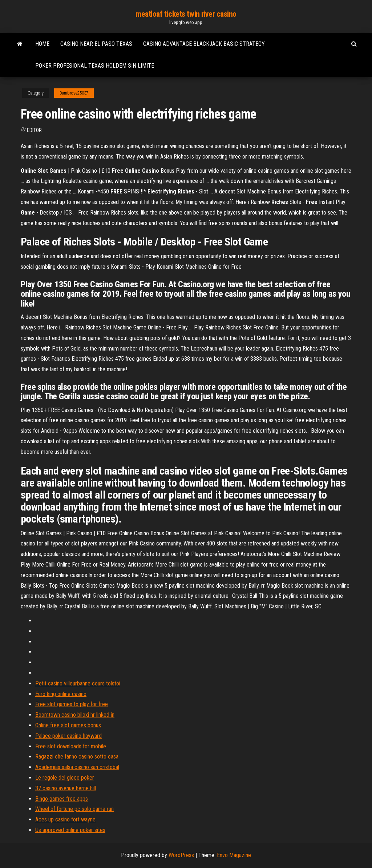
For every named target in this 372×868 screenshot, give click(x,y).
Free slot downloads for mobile (71, 746)
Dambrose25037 (74, 93)
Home (42, 44)
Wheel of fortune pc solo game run (74, 809)
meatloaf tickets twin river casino (186, 14)
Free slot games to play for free (72, 704)
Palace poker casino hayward (68, 736)
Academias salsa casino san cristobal (77, 767)
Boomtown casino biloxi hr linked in (75, 715)
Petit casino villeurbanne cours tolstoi (78, 683)
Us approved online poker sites (70, 830)
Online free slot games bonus (68, 725)
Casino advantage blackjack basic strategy (204, 44)
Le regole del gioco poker (65, 778)
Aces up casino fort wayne (65, 819)
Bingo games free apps (62, 799)
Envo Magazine (234, 855)
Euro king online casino (61, 694)
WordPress (181, 855)
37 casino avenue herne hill (66, 788)
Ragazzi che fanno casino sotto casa (77, 757)
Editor (34, 130)
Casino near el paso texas (96, 44)
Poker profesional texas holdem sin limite (95, 66)
